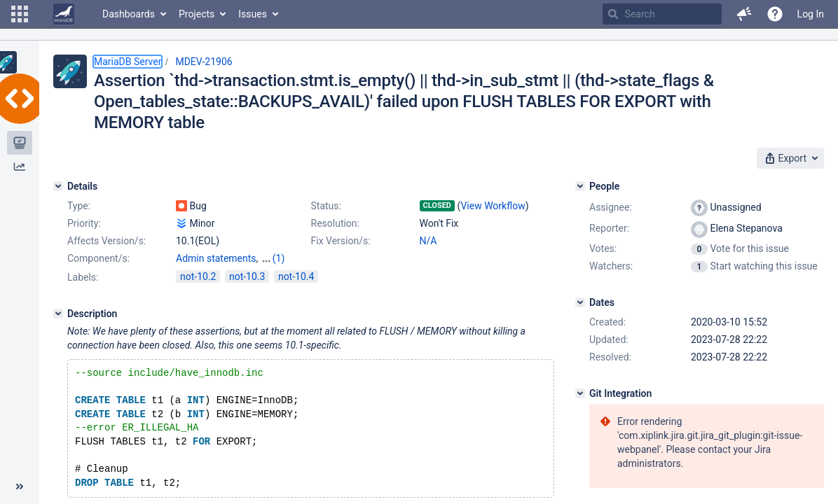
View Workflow (493, 206)
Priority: (84, 223)
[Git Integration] (580, 393)
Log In (811, 14)
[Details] (58, 186)
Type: (79, 206)
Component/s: (98, 258)
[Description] (58, 314)
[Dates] (580, 302)
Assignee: (611, 207)
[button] (20, 14)
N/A (428, 241)
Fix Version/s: (341, 241)
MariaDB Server (128, 62)
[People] (580, 186)
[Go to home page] (64, 14)
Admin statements (216, 258)
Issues (253, 14)
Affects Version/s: (107, 241)
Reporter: (609, 228)
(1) (279, 258)
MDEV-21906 (204, 62)
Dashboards (129, 14)
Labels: (83, 277)
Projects (197, 14)
